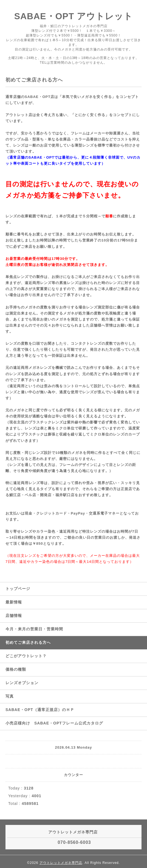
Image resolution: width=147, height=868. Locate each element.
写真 (10, 696)
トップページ (18, 589)
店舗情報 (14, 616)
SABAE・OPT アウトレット (74, 16)
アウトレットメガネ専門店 (61, 863)
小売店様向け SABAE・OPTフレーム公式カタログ (54, 723)
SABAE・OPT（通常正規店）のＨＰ (40, 710)
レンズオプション (22, 683)
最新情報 (14, 602)
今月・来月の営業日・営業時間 (34, 629)
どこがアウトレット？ (26, 656)
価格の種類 (16, 669)
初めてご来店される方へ (28, 642)
